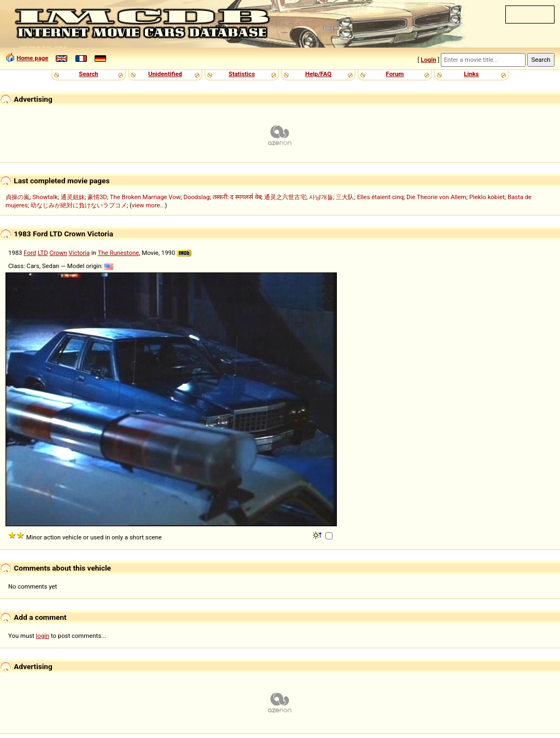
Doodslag (197, 197)
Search (88, 74)
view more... (148, 205)
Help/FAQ (318, 74)
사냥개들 (321, 197)
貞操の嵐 (17, 197)
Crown (58, 253)
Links (471, 74)
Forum (395, 74)
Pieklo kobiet (487, 197)
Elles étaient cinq (380, 197)
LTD (43, 253)
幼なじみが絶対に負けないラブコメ (79, 205)
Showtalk (45, 197)
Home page (32, 58)
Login (428, 60)
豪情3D (97, 197)
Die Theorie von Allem (436, 197)
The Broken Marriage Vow (145, 197)
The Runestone (118, 253)
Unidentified (165, 74)
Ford (30, 253)
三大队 (345, 197)
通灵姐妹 (73, 197)
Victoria (80, 253)
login (43, 636)
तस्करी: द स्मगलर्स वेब (237, 197)
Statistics (242, 74)
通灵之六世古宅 (285, 197)
